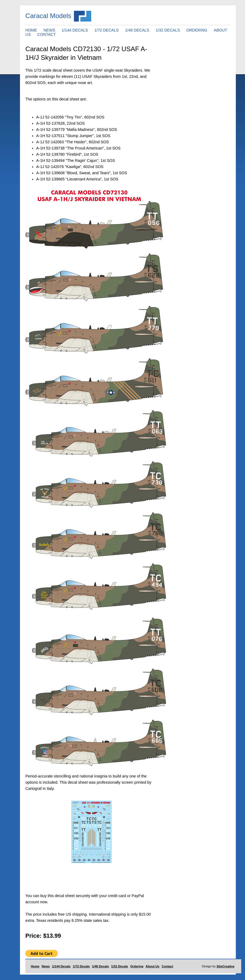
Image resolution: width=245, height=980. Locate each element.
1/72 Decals (81, 966)
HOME (31, 30)
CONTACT (46, 34)
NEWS (49, 30)
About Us (153, 966)
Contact (167, 966)
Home (35, 966)
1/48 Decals (101, 966)
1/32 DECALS (168, 30)
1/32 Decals (120, 966)
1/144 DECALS (75, 30)
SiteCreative (225, 966)
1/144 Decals (61, 966)
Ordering (137, 966)
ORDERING (197, 30)
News (46, 966)
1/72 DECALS (107, 30)
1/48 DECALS (137, 30)
